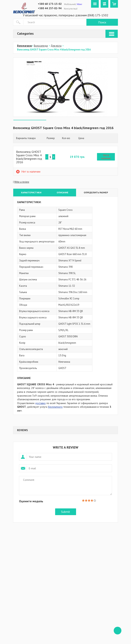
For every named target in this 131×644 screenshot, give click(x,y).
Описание (63, 192)
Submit (66, 512)
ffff (118, 631)
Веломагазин (24, 46)
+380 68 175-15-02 (50, 4)
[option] (65, 87)
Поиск (102, 22)
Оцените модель (31, 501)
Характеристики (31, 192)
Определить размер (96, 192)
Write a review (22, 182)
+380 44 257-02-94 (50, 8)
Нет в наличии (106, 157)
